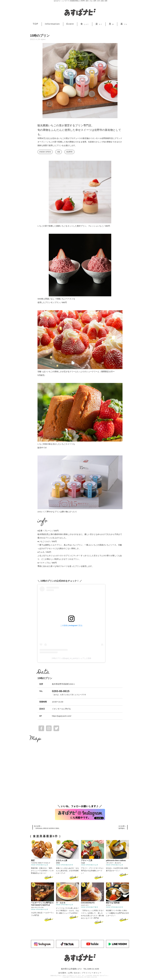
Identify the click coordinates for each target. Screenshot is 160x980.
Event (70, 24)
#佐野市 (69, 152)
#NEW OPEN (45, 152)
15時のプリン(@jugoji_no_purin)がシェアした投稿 (71, 658)
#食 (59, 152)
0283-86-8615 (61, 691)
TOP (36, 24)
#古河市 (70, 865)
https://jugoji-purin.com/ (62, 716)
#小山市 (45, 865)
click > (49, 877)
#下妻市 (95, 907)
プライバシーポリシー (92, 973)
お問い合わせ (74, 973)
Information (52, 24)
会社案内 (62, 973)
